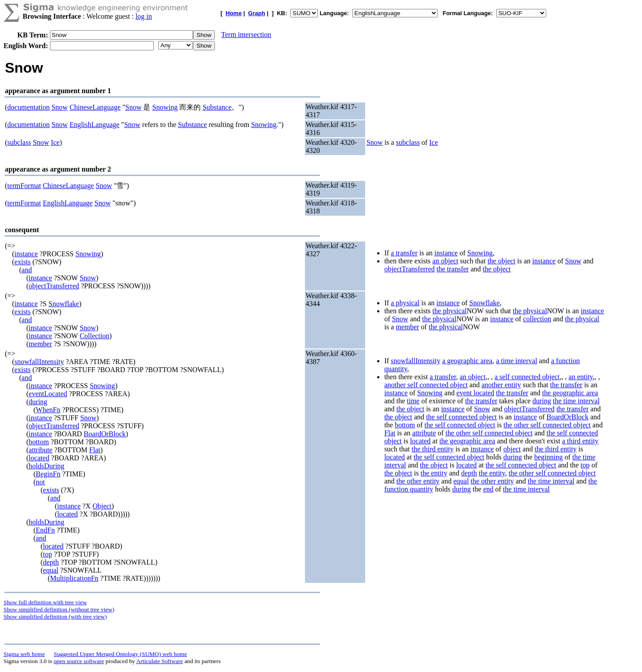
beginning (548, 457)
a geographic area (467, 361)
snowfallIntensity (39, 362)
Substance (217, 107)
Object (102, 506)
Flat (95, 450)
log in (144, 16)
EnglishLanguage (95, 125)
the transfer (453, 269)
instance (26, 254)
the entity (434, 473)
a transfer (404, 253)
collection (537, 319)
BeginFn (48, 474)
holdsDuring (46, 466)
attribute (40, 450)
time (413, 401)
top (47, 554)
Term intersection (246, 35)
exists (22, 262)
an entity (581, 377)
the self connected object (462, 417)
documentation (28, 107)
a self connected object (527, 377)
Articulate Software (160, 661)
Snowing (165, 107)
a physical (405, 303)
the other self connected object (547, 425)
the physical (450, 311)
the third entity (432, 449)
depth (51, 562)
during (38, 402)
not (40, 482)
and (27, 270)
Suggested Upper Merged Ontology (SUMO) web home (121, 654)
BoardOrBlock (105, 434)
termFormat (24, 186)
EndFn (45, 530)
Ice (55, 142)
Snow (59, 107)
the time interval (576, 401)
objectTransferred (54, 286)
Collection (95, 336)
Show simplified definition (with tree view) (55, 617)
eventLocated (48, 394)
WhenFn (48, 410)
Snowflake (64, 304)
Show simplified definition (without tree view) (59, 609)
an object (445, 261)
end (488, 489)
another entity (501, 385)
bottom (39, 442)
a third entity (580, 441)
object (512, 449)
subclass (19, 142)
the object (501, 261)
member (40, 344)
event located (475, 393)
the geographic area (570, 393)
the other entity (418, 481)
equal (51, 570)
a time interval (516, 361)
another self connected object (426, 385)
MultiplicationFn (74, 578)
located (39, 458)
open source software (79, 661)
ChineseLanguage (95, 107)
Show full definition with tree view (45, 602)
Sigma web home (24, 654)
